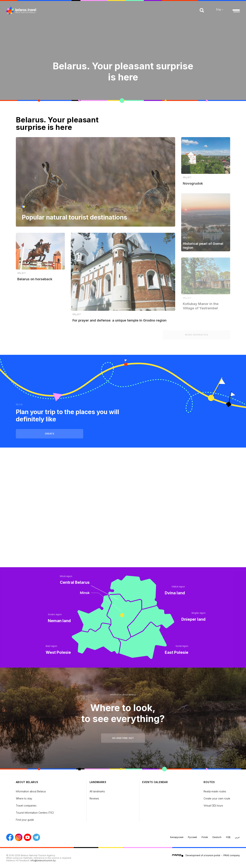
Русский (192, 837)
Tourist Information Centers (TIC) (35, 813)
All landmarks (97, 791)
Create (50, 434)
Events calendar (155, 782)
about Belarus (27, 782)
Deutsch (217, 837)
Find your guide (25, 820)
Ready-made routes (215, 791)
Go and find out (123, 738)
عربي (237, 837)
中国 (228, 837)
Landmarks (98, 782)
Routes (209, 782)
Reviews (94, 799)
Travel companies (26, 806)
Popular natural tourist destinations (74, 217)
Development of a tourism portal (203, 855)
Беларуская (177, 837)
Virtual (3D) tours (213, 806)
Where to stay (24, 799)
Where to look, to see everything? (123, 713)
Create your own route (217, 799)
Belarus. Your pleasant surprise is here (123, 71)
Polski (205, 837)
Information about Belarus (123, 695)
